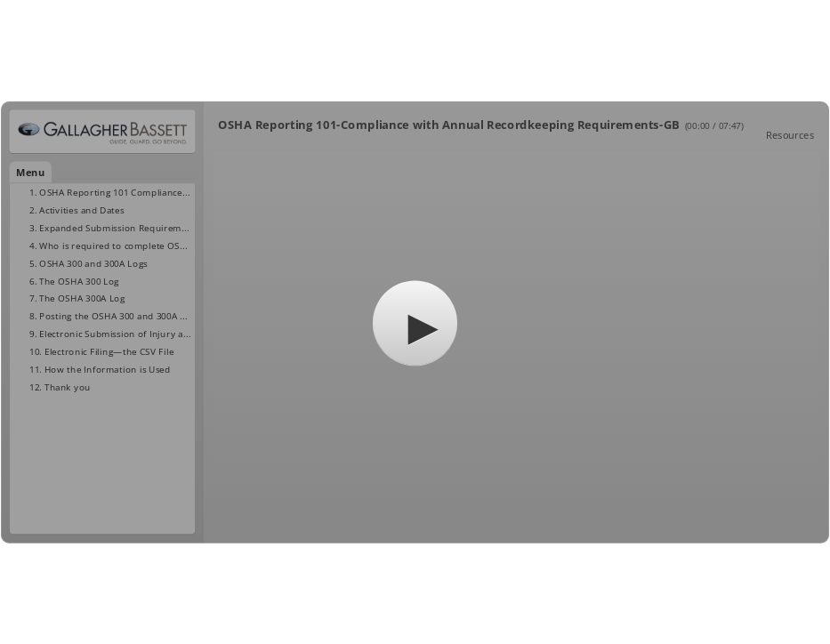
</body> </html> (415, 322)
